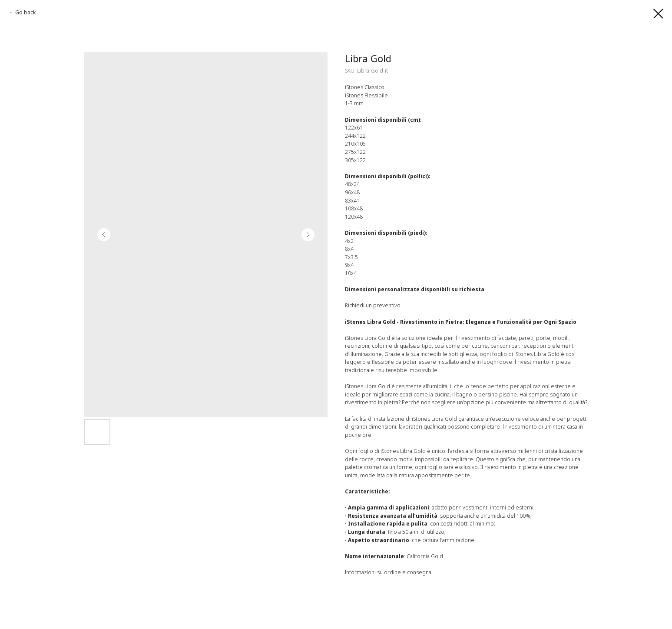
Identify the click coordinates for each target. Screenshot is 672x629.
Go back (25, 12)
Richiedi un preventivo (373, 305)
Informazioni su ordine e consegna (388, 572)
